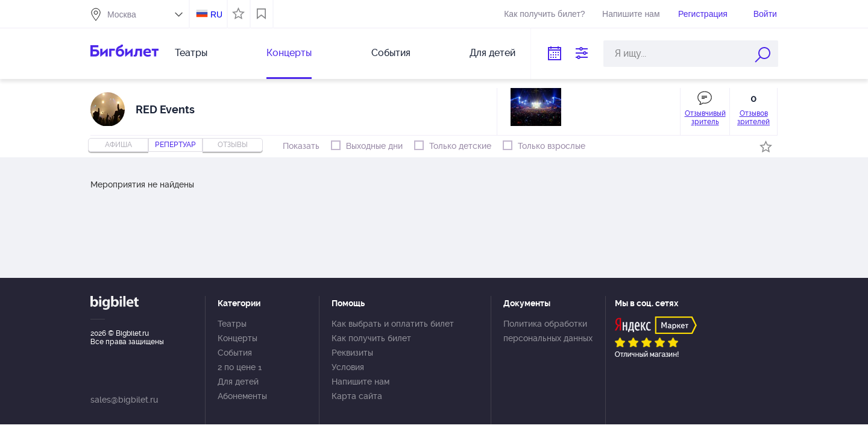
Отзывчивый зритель (705, 118)
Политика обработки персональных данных (548, 331)
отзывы (233, 145)
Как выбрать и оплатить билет (393, 324)
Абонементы (242, 396)
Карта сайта (357, 396)
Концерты (289, 53)
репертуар (175, 145)
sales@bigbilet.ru (124, 400)
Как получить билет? (544, 14)
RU (216, 14)
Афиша (118, 145)
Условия (348, 367)
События (391, 53)
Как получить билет (371, 338)
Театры (191, 53)
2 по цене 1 (240, 367)
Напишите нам (631, 14)
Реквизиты (352, 353)
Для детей (492, 53)
